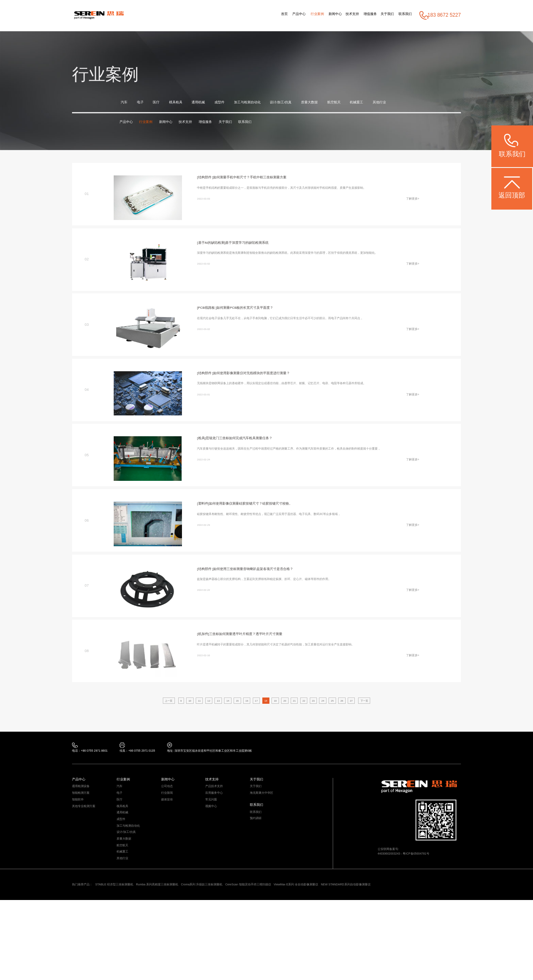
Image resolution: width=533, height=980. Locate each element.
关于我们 (374, 15)
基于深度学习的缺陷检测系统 (272, 258)
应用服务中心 (219, 824)
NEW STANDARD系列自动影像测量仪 (115, 962)
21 (304, 717)
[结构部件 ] (209, 193)
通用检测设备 (86, 814)
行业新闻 (170, 824)
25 (356, 717)
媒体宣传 (170, 834)
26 (369, 717)
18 (265, 717)
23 (330, 717)
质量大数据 (366, 103)
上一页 (134, 717)
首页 (222, 15)
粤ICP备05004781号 (436, 883)
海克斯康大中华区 (268, 824)
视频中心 (214, 844)
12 (188, 717)
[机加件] (206, 650)
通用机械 (218, 103)
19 (278, 717)
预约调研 (259, 859)
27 (381, 717)
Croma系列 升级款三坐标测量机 (274, 954)
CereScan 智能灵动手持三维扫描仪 (347, 954)
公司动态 (170, 814)
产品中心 (243, 15)
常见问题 (214, 834)
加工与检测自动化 (282, 103)
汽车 (126, 103)
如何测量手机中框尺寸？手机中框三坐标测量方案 (276, 193)
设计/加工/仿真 (328, 103)
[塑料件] (206, 519)
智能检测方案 (86, 824)
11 (175, 717)
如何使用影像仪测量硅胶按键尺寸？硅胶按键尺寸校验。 (277, 519)
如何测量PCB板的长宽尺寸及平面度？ (269, 324)
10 (162, 717)
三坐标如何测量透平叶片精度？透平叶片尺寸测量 (270, 650)
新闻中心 (296, 15)
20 (291, 717)
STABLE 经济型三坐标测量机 (138, 954)
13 (201, 717)
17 (252, 717)
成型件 (245, 103)
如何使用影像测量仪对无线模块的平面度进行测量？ (279, 389)
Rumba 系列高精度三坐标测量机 (204, 954)
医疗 (164, 103)
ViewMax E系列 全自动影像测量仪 (421, 954)
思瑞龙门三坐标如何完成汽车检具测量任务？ (260, 454)
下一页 (399, 717)
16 (239, 717)
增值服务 (349, 15)
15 (227, 717)
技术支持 (322, 15)
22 (317, 717)
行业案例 (270, 15)
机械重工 (131, 116)
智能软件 (81, 834)
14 (214, 717)
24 (343, 717)
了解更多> (408, 230)
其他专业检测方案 (90, 844)
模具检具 (189, 103)
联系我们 (401, 15)
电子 (145, 103)
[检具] (203, 454)
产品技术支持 (219, 814)
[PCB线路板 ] (212, 324)
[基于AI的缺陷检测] (218, 258)
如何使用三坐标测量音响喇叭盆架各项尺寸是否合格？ (281, 585)
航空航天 (398, 103)
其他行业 (160, 116)
